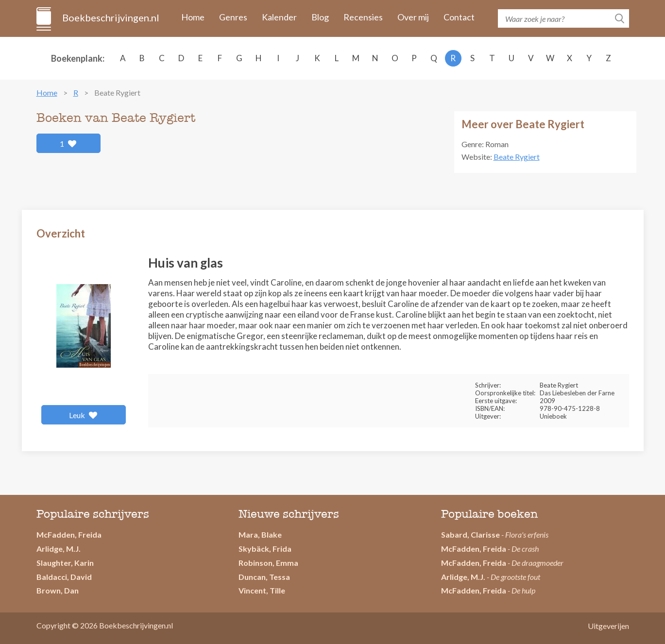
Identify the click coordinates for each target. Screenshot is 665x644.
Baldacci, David (64, 577)
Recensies (363, 17)
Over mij (413, 17)
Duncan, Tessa (264, 577)
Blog (320, 17)
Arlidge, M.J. (59, 549)
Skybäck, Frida (265, 549)
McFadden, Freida (69, 534)
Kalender (279, 17)
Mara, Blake (260, 534)
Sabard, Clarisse (470, 534)
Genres (233, 17)
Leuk (83, 415)
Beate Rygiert (517, 157)
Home (193, 17)
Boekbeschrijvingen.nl (110, 17)
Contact (459, 17)
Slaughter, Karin (65, 563)
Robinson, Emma (268, 563)
